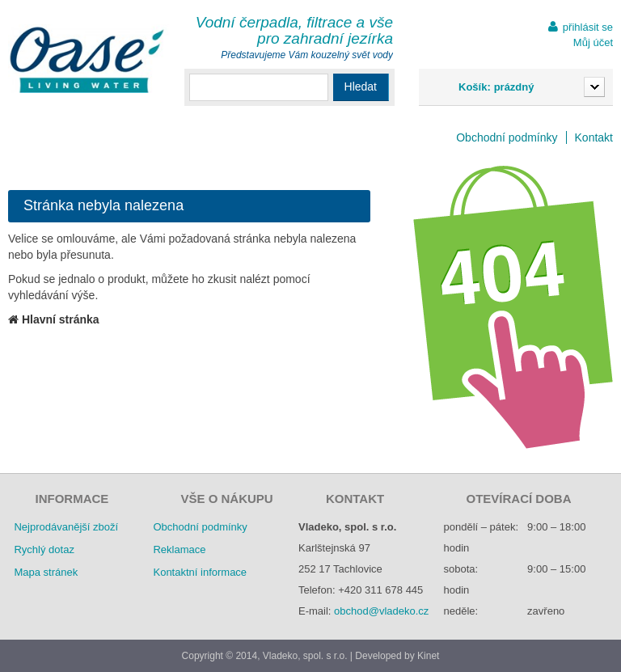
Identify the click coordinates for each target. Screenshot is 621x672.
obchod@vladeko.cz (381, 611)
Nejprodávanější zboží (66, 527)
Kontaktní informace (200, 572)
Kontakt (594, 137)
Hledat (361, 87)
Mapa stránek (46, 572)
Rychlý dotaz (44, 549)
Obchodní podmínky (507, 137)
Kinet (428, 656)
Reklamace (179, 549)
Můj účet (593, 42)
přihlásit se (588, 27)
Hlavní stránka (54, 319)
